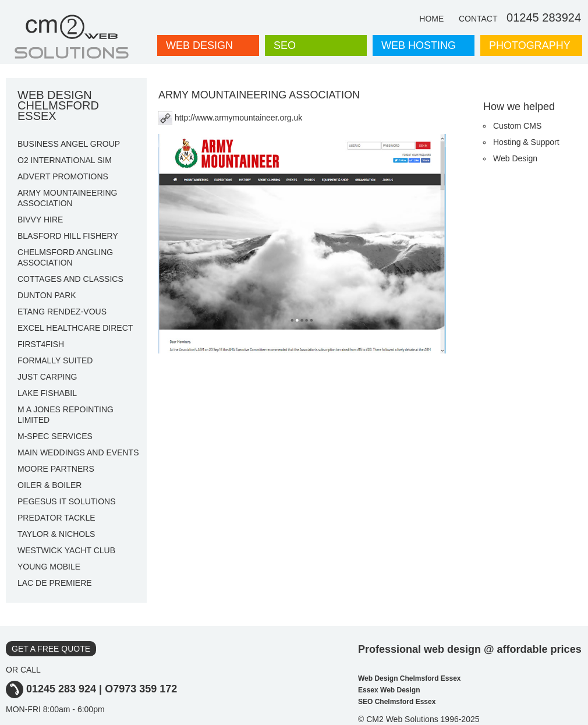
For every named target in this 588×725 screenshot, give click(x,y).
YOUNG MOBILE (49, 567)
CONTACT (478, 19)
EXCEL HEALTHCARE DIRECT (75, 328)
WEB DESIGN (199, 45)
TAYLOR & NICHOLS (56, 534)
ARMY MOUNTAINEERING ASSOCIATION (67, 198)
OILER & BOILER (49, 485)
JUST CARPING (47, 377)
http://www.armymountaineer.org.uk (230, 118)
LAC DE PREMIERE (55, 583)
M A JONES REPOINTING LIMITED (65, 415)
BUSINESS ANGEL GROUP (69, 144)
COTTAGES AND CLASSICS (70, 279)
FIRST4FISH (41, 344)
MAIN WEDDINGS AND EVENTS (78, 452)
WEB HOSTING (419, 45)
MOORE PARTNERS (56, 469)
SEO (285, 45)
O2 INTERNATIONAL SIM (65, 160)
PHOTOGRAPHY (530, 45)
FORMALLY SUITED (55, 360)
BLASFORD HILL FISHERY (68, 236)
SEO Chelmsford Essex (397, 702)
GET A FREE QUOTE (51, 649)
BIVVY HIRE (40, 220)
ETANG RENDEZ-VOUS (62, 312)
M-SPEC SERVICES (55, 436)
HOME (431, 19)
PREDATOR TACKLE (56, 518)
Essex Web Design (389, 690)
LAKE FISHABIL (47, 393)
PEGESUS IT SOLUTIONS (67, 501)
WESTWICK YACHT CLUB (66, 550)
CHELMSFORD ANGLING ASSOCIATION (65, 257)
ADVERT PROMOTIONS (63, 176)
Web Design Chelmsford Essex (410, 678)
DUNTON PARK (47, 295)
